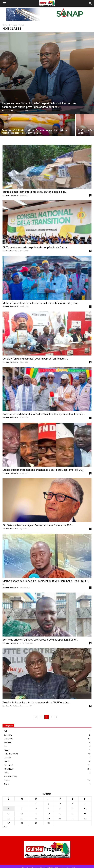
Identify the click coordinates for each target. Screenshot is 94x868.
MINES (7, 761)
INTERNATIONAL (11, 754)
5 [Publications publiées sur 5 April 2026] (85, 804)
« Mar (5, 827)
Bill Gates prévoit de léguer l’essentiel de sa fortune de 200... (38, 525)
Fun (6, 746)
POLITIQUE (9, 769)
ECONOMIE (9, 739)
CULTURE (8, 735)
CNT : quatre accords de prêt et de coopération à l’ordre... (36, 247)
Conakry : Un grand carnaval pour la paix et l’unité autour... (36, 359)
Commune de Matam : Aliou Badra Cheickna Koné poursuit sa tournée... (44, 414)
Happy (7, 750)
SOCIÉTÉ (8, 776)
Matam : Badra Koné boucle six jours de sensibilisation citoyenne (40, 303)
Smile (6, 773)
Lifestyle (7, 758)
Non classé (13, 25)
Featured (8, 742)
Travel (7, 784)
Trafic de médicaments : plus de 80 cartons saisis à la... (35, 192)
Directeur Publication (10, 111)
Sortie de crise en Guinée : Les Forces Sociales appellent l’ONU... (40, 640)
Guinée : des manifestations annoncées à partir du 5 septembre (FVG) (43, 470)
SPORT (7, 780)
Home (5, 25)
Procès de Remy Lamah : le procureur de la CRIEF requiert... (37, 703)
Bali (6, 731)
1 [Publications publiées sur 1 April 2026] (36, 804)
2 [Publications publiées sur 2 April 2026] (49, 804)
